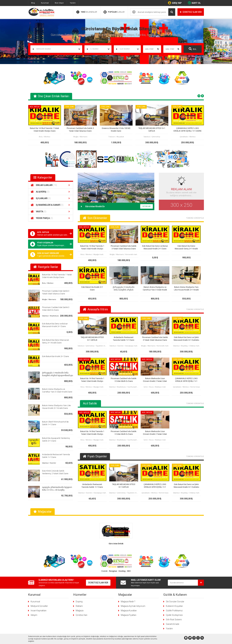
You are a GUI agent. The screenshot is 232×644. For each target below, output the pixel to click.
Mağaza (80, 611)
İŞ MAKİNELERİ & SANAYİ (51, 205)
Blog (33, 3)
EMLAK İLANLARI (51, 185)
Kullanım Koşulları (174, 606)
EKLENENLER (87, 12)
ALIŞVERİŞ (51, 192)
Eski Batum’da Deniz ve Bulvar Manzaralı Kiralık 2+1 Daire (155, 247)
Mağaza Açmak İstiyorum (133, 606)
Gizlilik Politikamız (174, 611)
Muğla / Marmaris (49, 299)
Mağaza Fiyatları (129, 615)
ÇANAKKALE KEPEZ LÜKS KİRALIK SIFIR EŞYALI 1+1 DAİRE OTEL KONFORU (188, 130)
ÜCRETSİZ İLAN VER (191, 12)
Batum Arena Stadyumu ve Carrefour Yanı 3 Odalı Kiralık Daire (155, 289)
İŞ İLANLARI (51, 198)
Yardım (73, 3)
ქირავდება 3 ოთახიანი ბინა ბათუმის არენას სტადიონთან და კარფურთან (58, 375)
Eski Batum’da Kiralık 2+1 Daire (55, 356)
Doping (79, 602)
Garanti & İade (172, 624)
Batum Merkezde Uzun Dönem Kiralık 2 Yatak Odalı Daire (155, 380)
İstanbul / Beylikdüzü (50, 316)
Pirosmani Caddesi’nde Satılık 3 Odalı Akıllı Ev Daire (124, 380)
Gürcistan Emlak (116, 544)
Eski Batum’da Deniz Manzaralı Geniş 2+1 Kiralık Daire (186, 247)
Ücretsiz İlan (82, 615)
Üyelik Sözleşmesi (174, 615)
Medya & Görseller (39, 606)
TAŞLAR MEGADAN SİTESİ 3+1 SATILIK (152, 130)
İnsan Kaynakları (39, 611)
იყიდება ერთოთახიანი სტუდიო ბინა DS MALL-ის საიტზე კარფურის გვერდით (57, 490)
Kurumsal (45, 3)
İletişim (34, 615)
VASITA (51, 212)
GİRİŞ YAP (175, 3)
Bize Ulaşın (59, 3)
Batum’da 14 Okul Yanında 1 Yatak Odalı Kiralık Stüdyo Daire (44, 130)
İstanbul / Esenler (49, 463)
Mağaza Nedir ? (128, 602)
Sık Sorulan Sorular (175, 602)
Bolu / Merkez (48, 283)
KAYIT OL (194, 3)
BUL (193, 49)
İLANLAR (114, 12)
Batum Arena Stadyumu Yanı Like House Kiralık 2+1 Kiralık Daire (186, 289)
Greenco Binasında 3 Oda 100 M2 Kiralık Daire (116, 130)
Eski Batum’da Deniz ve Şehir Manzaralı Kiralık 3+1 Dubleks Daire (186, 339)
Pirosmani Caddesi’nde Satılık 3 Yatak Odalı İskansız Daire (80, 130)
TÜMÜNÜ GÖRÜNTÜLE (195, 218)
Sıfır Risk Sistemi (174, 620)
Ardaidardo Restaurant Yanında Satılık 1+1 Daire (124, 339)
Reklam (79, 606)
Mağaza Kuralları (129, 611)
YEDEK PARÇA (51, 218)
